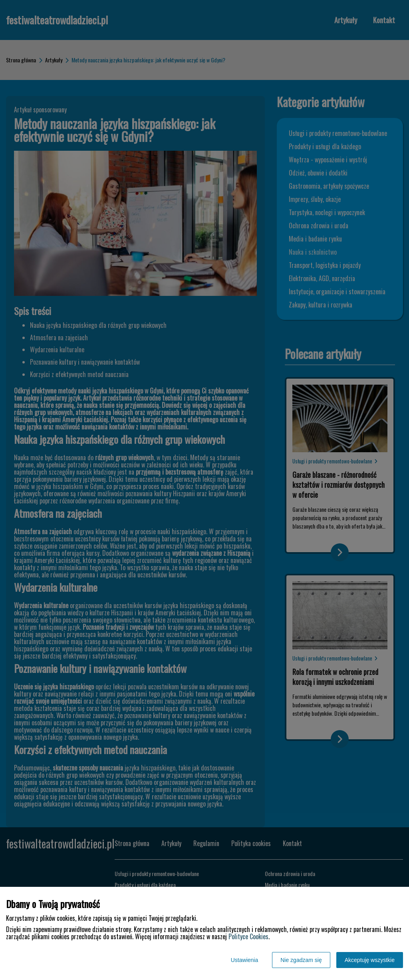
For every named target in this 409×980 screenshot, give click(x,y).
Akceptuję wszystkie (370, 960)
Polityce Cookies (248, 936)
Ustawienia (244, 960)
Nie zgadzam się (301, 960)
